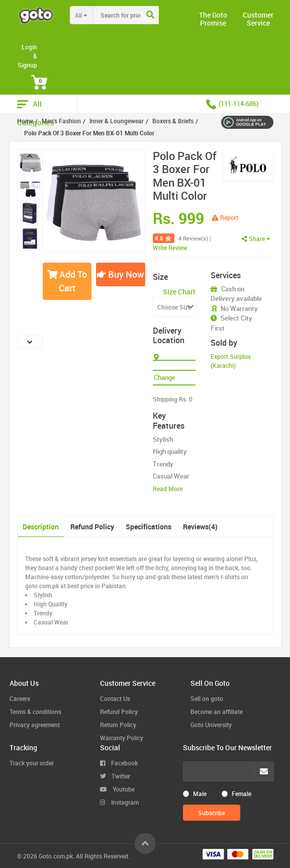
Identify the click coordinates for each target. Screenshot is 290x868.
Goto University (211, 725)
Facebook (119, 763)
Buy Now (120, 274)
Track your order (32, 763)
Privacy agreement (35, 725)
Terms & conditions (35, 712)
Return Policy (118, 725)
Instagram (119, 802)
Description (41, 527)
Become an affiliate (217, 712)
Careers (20, 698)
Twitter (115, 776)
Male (200, 794)
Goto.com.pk (56, 856)
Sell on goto (207, 698)
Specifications (149, 527)
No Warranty (239, 308)
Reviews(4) (200, 527)
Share (256, 239)
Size (160, 277)
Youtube (117, 789)
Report (225, 217)
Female (241, 794)
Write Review (170, 248)
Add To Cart (67, 281)
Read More (168, 489)
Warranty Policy (122, 738)
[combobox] (137, 15)
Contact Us (115, 698)
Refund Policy (92, 527)
